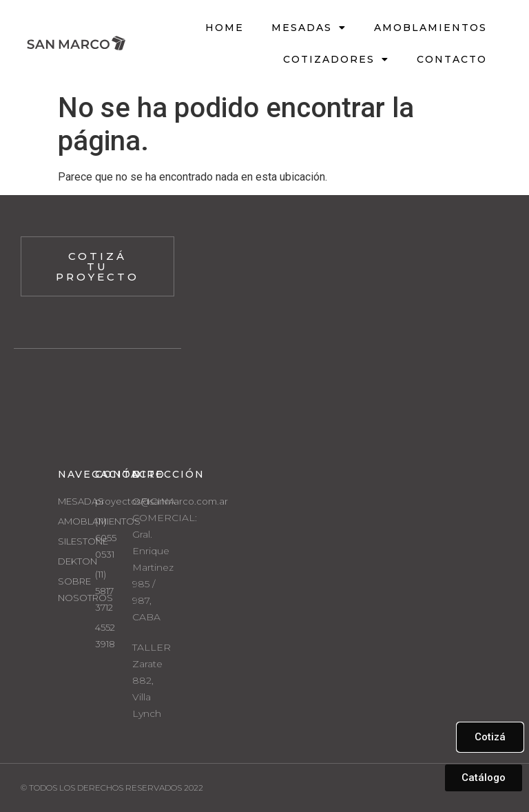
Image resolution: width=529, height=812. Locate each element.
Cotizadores (336, 59)
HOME (225, 28)
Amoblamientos (431, 28)
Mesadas (309, 28)
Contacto (452, 59)
